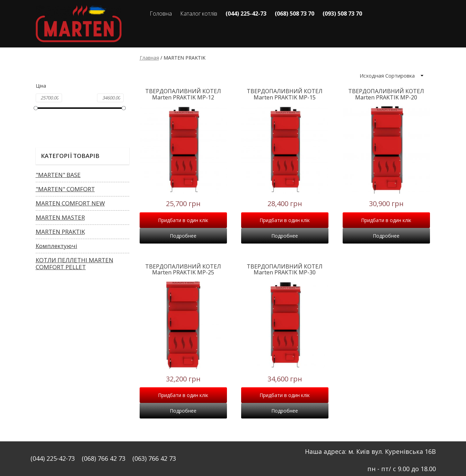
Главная (149, 58)
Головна (161, 14)
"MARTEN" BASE (58, 175)
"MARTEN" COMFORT (65, 189)
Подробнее (183, 236)
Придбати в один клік (183, 220)
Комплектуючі (56, 246)
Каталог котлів (199, 14)
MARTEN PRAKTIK (60, 232)
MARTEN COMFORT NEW (70, 203)
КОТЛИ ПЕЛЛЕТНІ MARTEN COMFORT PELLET (74, 263)
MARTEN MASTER (60, 217)
